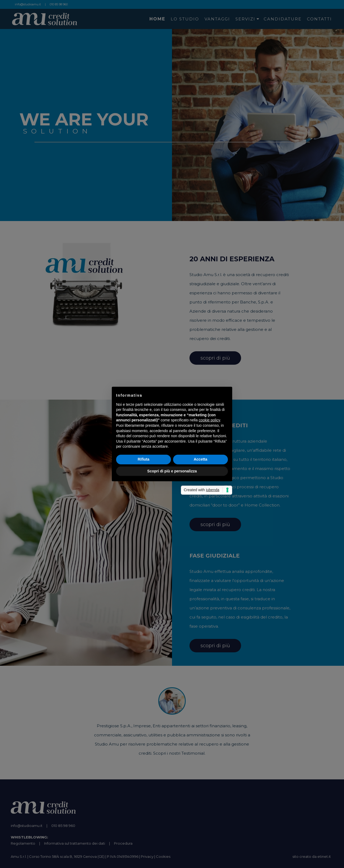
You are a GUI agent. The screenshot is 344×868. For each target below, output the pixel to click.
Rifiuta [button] (144, 459)
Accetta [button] (201, 459)
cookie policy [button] (209, 420)
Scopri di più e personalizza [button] (172, 471)
